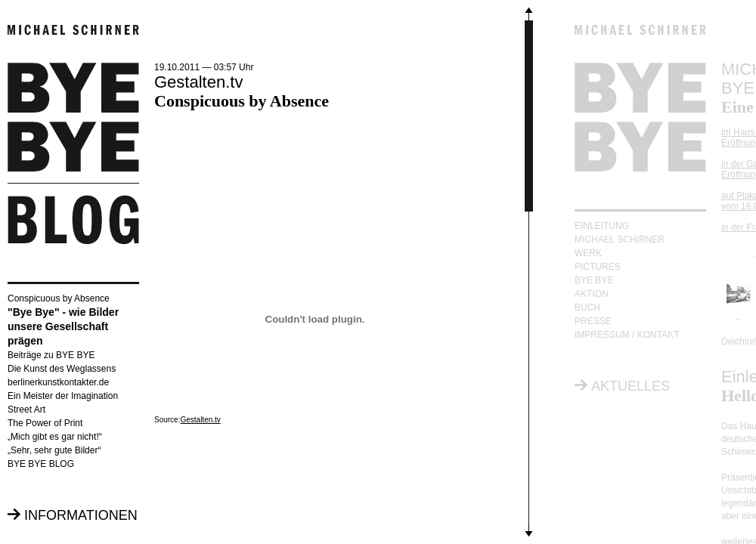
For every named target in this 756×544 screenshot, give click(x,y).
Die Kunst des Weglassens (62, 369)
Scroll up (529, 10)
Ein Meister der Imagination (63, 396)
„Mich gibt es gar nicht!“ (55, 437)
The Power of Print (45, 423)
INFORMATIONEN (81, 515)
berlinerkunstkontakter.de (58, 382)
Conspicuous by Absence (59, 298)
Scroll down (529, 534)
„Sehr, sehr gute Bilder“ (54, 450)
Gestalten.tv (200, 420)
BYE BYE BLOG (41, 464)
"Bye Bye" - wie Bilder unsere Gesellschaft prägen (63, 326)
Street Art (26, 410)
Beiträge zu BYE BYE (51, 355)
